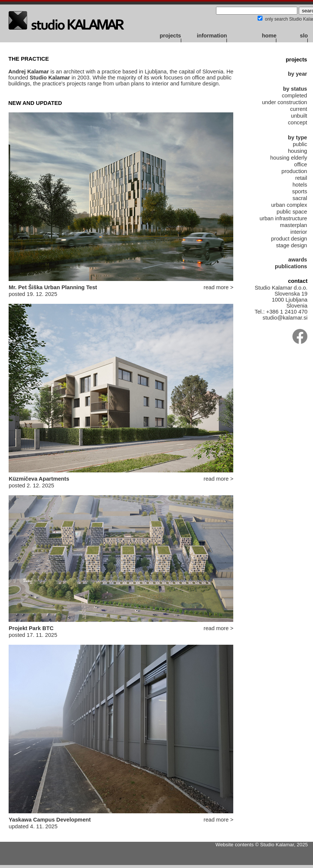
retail (301, 178)
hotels (300, 185)
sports (300, 191)
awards (298, 260)
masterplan (294, 225)
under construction (285, 102)
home (269, 36)
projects (170, 36)
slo (304, 36)
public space (292, 212)
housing (297, 151)
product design (289, 239)
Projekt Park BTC (31, 628)
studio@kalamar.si (285, 318)
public (300, 144)
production (294, 171)
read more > (218, 287)
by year (297, 74)
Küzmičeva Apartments (39, 479)
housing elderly (289, 158)
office (301, 164)
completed (295, 96)
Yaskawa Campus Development (50, 820)
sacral (300, 198)
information (212, 36)
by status (295, 89)
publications (291, 266)
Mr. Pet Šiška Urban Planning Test (53, 287)
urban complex (289, 205)
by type (297, 137)
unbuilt (299, 116)
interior (299, 232)
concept (297, 123)
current (299, 109)
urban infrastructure (283, 218)
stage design (291, 245)
